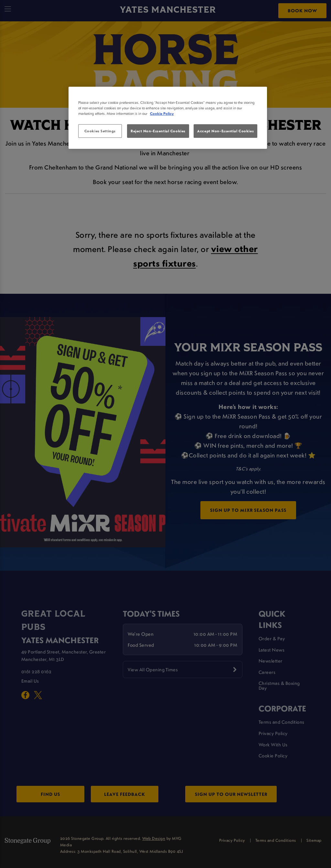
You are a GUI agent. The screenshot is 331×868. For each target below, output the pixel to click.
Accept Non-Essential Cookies (225, 131)
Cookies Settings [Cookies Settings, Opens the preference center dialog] (100, 131)
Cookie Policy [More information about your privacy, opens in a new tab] (162, 113)
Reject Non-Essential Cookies (158, 131)
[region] (168, 118)
